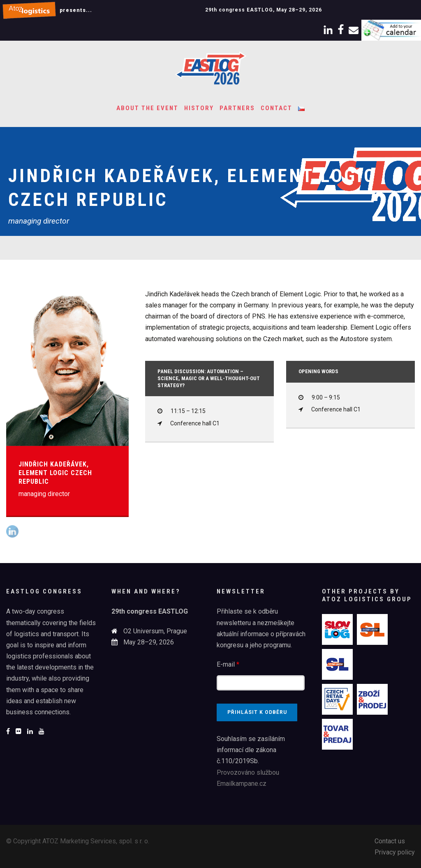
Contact (276, 108)
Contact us (390, 841)
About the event (147, 108)
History (199, 108)
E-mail (228, 664)
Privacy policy (395, 852)
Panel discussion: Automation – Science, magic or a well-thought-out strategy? (209, 378)
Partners (237, 108)
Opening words (318, 371)
